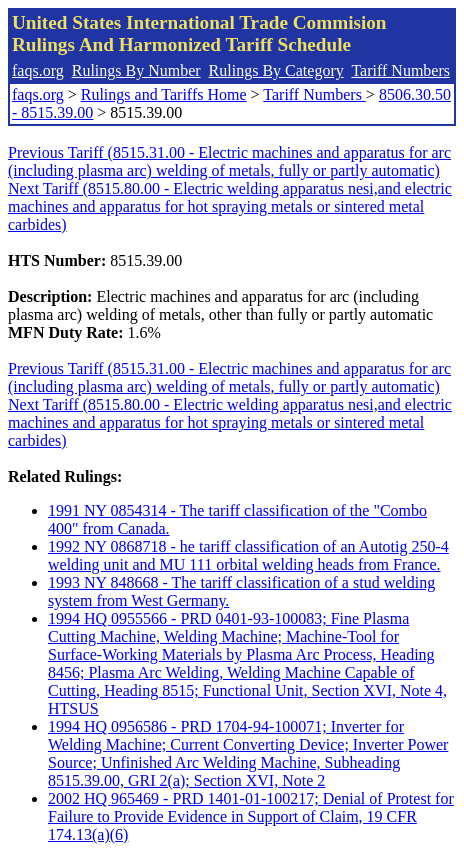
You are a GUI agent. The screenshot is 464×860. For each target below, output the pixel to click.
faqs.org (38, 70)
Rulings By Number (136, 70)
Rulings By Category (276, 70)
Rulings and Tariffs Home (164, 94)
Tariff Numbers (400, 70)
